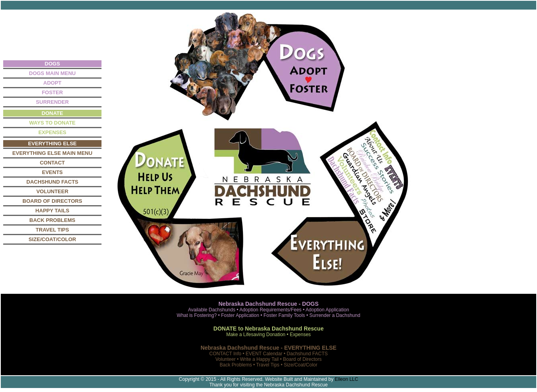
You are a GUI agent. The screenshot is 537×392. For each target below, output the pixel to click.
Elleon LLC (347, 379)
